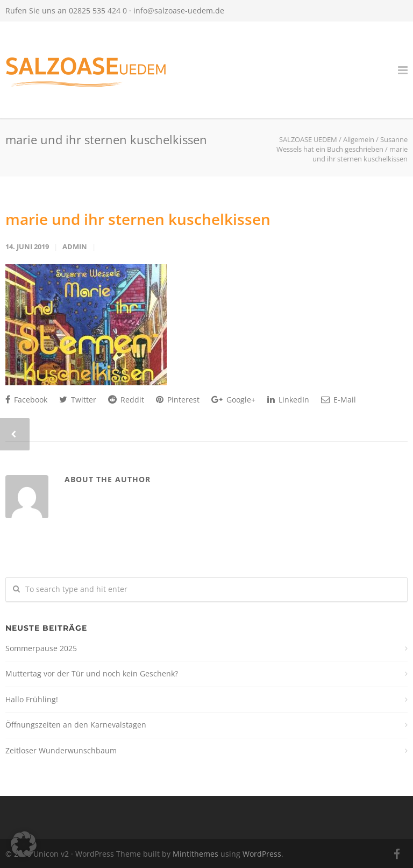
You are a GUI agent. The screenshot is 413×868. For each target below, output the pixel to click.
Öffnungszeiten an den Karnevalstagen (76, 725)
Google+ (233, 400)
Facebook (26, 400)
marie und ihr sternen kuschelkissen (138, 219)
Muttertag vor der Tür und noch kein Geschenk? (92, 673)
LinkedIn (288, 400)
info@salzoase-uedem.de (179, 10)
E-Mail (339, 400)
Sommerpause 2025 (41, 648)
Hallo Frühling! (32, 699)
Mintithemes (195, 854)
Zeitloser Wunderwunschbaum (61, 750)
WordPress (262, 854)
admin (75, 246)
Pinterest (178, 400)
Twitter (78, 400)
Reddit (126, 400)
